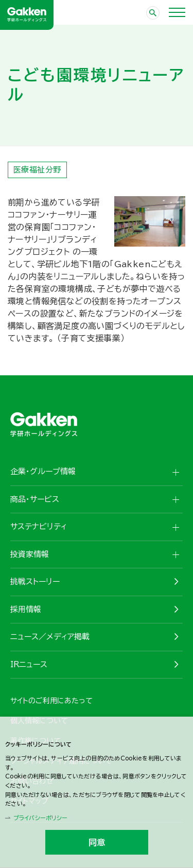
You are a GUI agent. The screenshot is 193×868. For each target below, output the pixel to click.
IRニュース (29, 664)
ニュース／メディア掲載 (50, 637)
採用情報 (26, 609)
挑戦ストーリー (35, 581)
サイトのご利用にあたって (51, 701)
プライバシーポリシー (40, 818)
